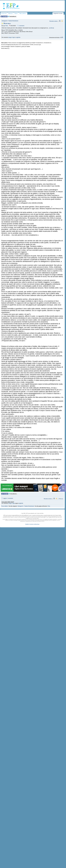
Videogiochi (4, 21)
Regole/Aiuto (23, 14)
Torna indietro (5, 506)
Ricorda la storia (53, 21)
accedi (61, 13)
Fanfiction (4, 14)
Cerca (16, 14)
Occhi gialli (7, 23)
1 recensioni (21, 26)
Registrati (56, 13)
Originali (11, 14)
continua (51, 28)
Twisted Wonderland (13, 21)
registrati (18, 37)
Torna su (61, 499)
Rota (7, 26)
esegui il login (12, 37)
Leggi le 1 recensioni (7, 498)
